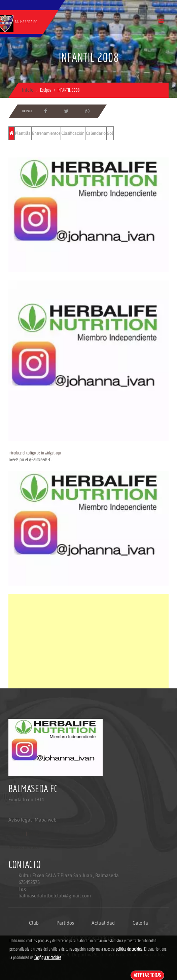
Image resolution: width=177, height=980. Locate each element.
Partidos (65, 923)
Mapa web (46, 820)
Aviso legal (20, 820)
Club (34, 923)
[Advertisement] (88, 641)
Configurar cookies (48, 957)
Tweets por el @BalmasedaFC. (30, 459)
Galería (140, 923)
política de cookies (129, 949)
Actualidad (103, 923)
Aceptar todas (148, 975)
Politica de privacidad (24, 847)
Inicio (28, 90)
